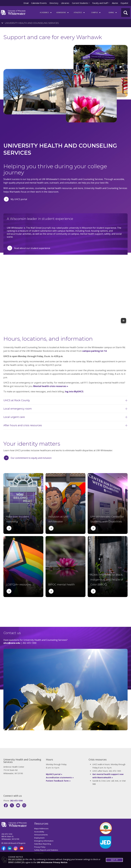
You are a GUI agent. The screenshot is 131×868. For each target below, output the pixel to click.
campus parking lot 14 (94, 351)
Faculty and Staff (100, 3)
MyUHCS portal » (54, 774)
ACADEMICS (46, 13)
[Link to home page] (13, 12)
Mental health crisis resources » (51, 386)
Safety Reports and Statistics (46, 850)
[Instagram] (24, 805)
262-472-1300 (16, 801)
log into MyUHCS (74, 392)
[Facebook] (6, 805)
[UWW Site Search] (126, 13)
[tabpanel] (65, 76)
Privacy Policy (40, 847)
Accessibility (39, 832)
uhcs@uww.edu (12, 643)
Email (26, 3)
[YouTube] (18, 805)
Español (124, 3)
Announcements (41, 835)
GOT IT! (114, 860)
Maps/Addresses (41, 829)
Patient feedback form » (58, 781)
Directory (54, 3)
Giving (113, 13)
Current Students (80, 3)
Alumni (115, 3)
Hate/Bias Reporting (43, 844)
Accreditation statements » (60, 777)
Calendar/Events (39, 3)
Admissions (63, 13)
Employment (39, 838)
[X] (12, 805)
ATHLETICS (79, 13)
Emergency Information (44, 841)
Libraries (65, 3)
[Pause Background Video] (124, 321)
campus (96, 13)
